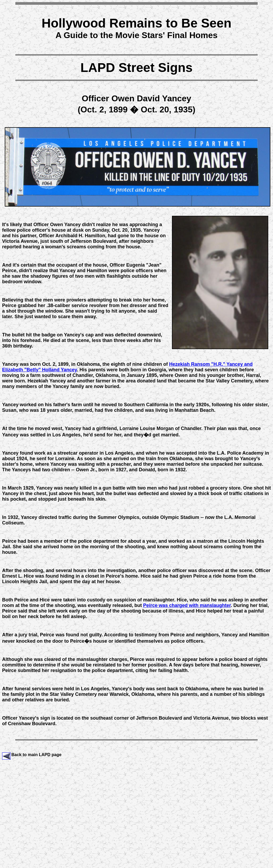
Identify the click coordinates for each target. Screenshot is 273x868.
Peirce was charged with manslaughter (187, 605)
